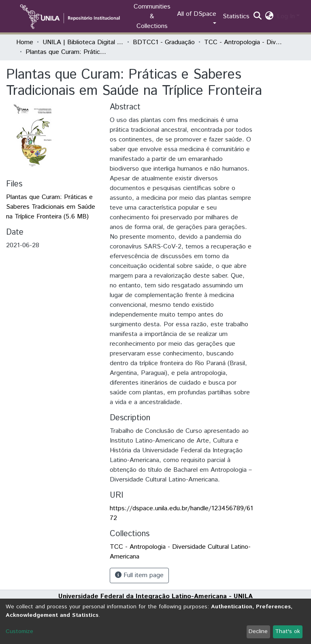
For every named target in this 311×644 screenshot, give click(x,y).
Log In (286, 16)
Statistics (236, 16)
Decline (258, 631)
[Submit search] (258, 17)
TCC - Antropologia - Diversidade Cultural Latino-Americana (245, 42)
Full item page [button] (139, 575)
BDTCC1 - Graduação (164, 42)
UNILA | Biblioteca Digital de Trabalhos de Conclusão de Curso (83, 42)
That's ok (288, 631)
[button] (269, 17)
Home (25, 42)
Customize (19, 631)
